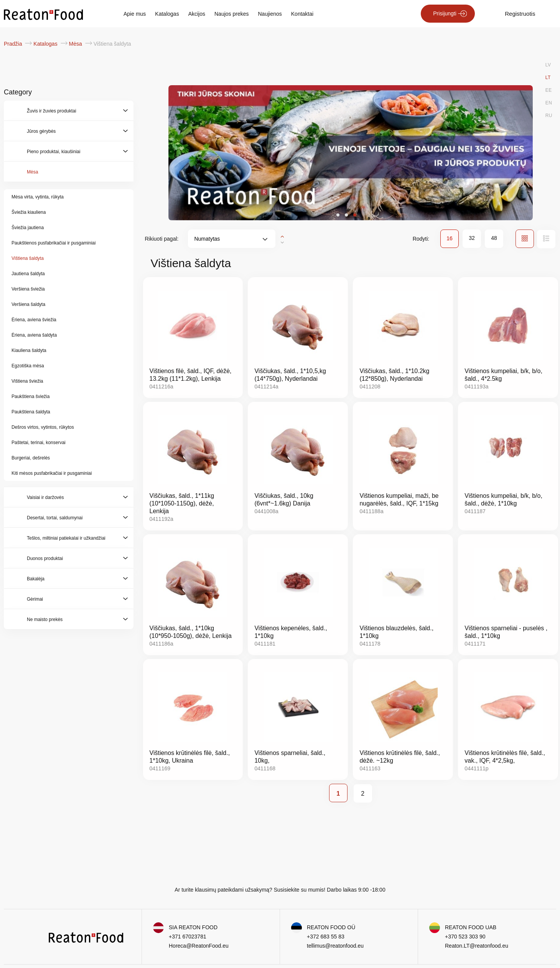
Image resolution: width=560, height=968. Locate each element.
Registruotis (520, 14)
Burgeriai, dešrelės (31, 458)
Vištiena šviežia (27, 381)
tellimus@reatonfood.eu (335, 946)
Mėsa (76, 44)
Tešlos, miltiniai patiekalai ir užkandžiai (66, 538)
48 (494, 238)
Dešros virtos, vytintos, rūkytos (43, 427)
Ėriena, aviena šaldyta (34, 335)
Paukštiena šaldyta (31, 412)
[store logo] (44, 14)
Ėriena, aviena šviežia (34, 320)
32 (472, 238)
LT (548, 78)
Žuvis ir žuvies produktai (52, 111)
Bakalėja (36, 579)
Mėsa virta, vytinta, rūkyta (38, 197)
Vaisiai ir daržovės (45, 497)
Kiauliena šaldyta (29, 350)
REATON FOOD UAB (471, 927)
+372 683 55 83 (326, 937)
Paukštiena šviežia (30, 396)
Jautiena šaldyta (28, 274)
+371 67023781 (188, 937)
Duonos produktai (45, 558)
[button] (338, 215)
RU (549, 116)
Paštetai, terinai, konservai (39, 443)
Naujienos (270, 14)
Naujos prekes (232, 14)
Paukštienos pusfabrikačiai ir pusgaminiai (54, 243)
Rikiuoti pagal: (162, 239)
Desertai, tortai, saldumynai (55, 518)
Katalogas (167, 14)
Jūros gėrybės (41, 131)
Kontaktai (302, 14)
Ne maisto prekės (45, 619)
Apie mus (135, 14)
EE (549, 90)
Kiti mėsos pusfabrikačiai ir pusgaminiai (52, 473)
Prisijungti (445, 13)
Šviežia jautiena (28, 228)
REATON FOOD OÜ (331, 927)
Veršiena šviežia (28, 289)
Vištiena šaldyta (28, 258)
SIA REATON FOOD (193, 927)
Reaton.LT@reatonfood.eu (477, 946)
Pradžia (14, 44)
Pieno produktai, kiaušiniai (54, 152)
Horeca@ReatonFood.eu (199, 946)
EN (549, 103)
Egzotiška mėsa (28, 366)
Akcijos (197, 14)
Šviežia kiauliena (29, 212)
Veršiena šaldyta (28, 304)
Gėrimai (35, 599)
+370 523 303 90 (465, 937)
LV (548, 65)
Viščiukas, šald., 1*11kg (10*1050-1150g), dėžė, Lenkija (182, 503)
